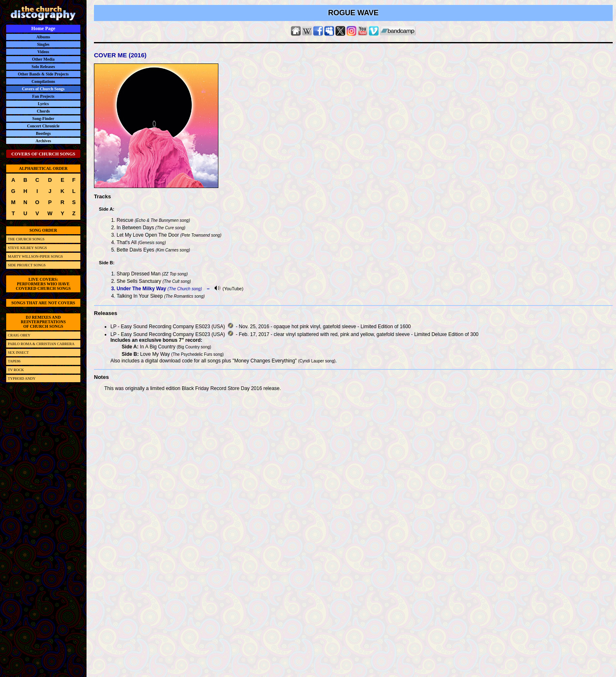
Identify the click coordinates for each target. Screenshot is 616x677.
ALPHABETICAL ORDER (43, 168)
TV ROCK (16, 370)
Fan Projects (43, 96)
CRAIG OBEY (19, 335)
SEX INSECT (18, 353)
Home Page (43, 28)
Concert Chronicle (43, 126)
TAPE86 (14, 361)
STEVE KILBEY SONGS (27, 248)
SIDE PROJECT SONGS (27, 265)
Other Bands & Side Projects (43, 74)
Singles (43, 44)
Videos (43, 52)
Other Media (43, 59)
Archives (43, 141)
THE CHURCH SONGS (26, 239)
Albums (43, 37)
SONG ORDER (43, 230)
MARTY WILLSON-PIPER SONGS (35, 256)
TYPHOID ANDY (22, 378)
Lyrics (43, 104)
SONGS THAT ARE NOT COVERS (43, 303)
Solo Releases (43, 67)
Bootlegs (43, 133)
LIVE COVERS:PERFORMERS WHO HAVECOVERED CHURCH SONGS (43, 284)
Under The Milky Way (141, 289)
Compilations (43, 81)
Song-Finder (43, 119)
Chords (43, 111)
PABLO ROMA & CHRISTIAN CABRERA (41, 344)
